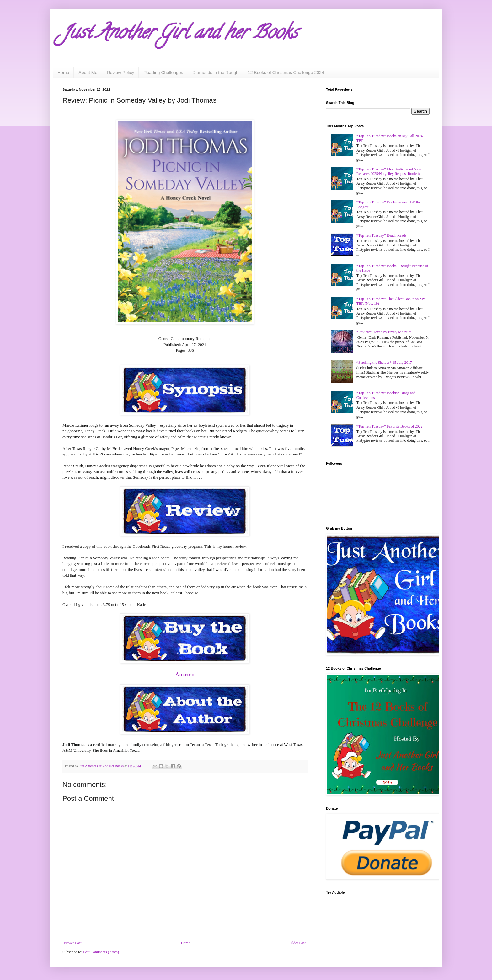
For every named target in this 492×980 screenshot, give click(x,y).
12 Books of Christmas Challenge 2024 (286, 73)
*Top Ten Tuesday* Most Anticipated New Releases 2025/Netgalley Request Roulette (389, 171)
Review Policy (120, 73)
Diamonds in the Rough (216, 73)
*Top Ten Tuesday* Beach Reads (381, 235)
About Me (88, 73)
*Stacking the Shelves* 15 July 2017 (384, 363)
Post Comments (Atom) (101, 952)
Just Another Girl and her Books (180, 34)
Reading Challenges (163, 73)
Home (63, 73)
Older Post (298, 943)
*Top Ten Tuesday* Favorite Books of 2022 (390, 426)
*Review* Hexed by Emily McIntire (384, 332)
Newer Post (73, 943)
